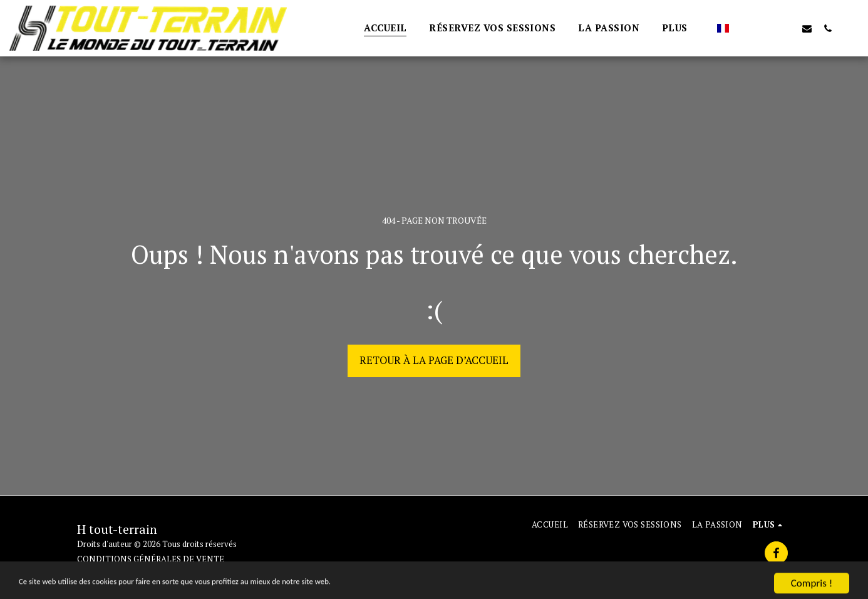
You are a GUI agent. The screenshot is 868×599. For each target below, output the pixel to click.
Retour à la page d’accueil (434, 360)
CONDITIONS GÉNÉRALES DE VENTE (151, 559)
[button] (745, 28)
